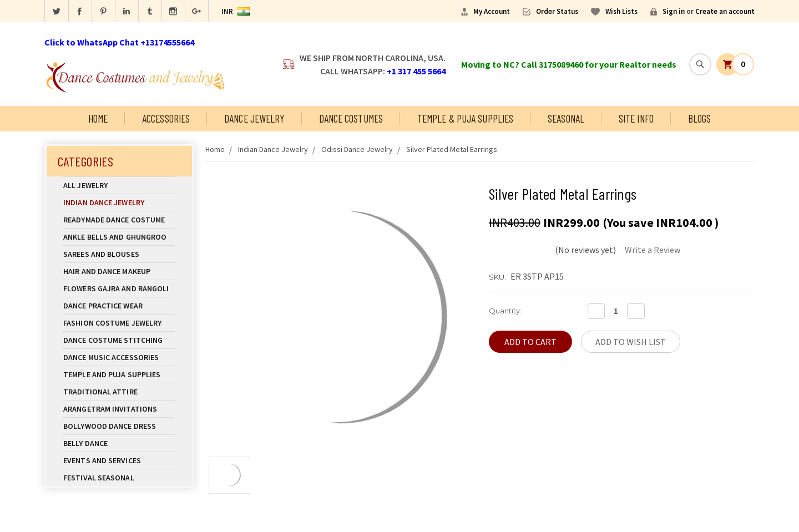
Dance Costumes (351, 118)
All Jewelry (119, 185)
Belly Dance (119, 443)
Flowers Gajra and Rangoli (116, 288)
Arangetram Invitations (110, 409)
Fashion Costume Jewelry (119, 323)
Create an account (725, 11)
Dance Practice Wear (119, 306)
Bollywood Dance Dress (110, 426)
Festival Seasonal (99, 478)
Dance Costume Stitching (113, 340)
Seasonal (566, 118)
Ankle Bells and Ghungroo (115, 237)
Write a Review (653, 250)
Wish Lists (621, 11)
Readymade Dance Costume (119, 220)
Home (98, 118)
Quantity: (505, 311)
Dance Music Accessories (111, 357)
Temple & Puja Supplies (465, 118)
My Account (492, 11)
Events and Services (102, 460)
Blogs (700, 118)
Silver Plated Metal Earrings (452, 149)
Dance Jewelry (254, 118)
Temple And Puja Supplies (119, 374)
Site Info (636, 118)
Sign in (674, 11)
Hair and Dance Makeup (119, 271)
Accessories (166, 118)
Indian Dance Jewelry (119, 202)
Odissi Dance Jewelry (357, 149)
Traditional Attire (100, 392)
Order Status (557, 11)
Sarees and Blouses (119, 254)
